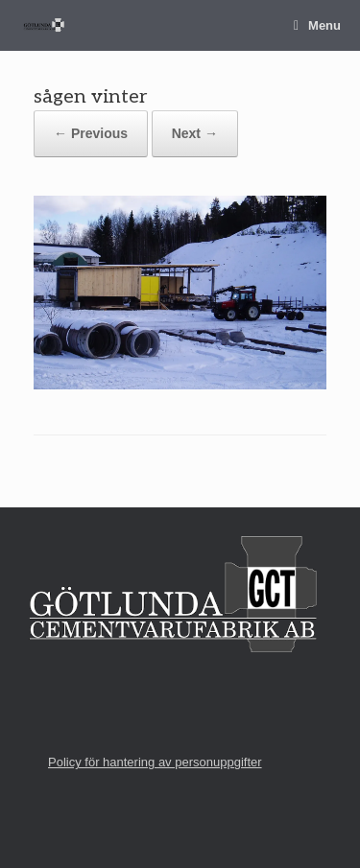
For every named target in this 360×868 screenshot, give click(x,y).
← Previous (91, 133)
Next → (195, 133)
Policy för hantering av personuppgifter (155, 762)
